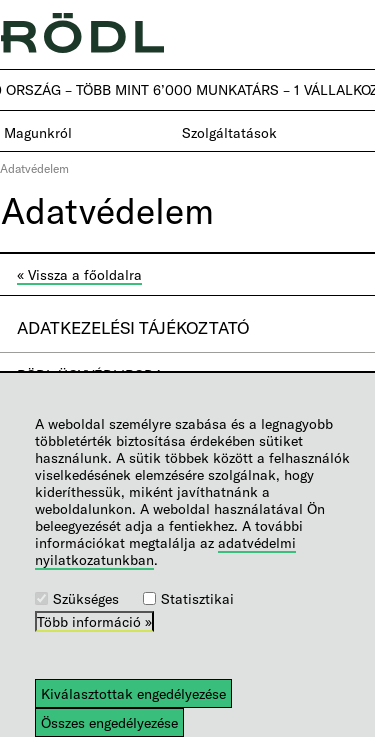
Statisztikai (197, 598)
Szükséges (86, 598)
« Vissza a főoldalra (79, 274)
